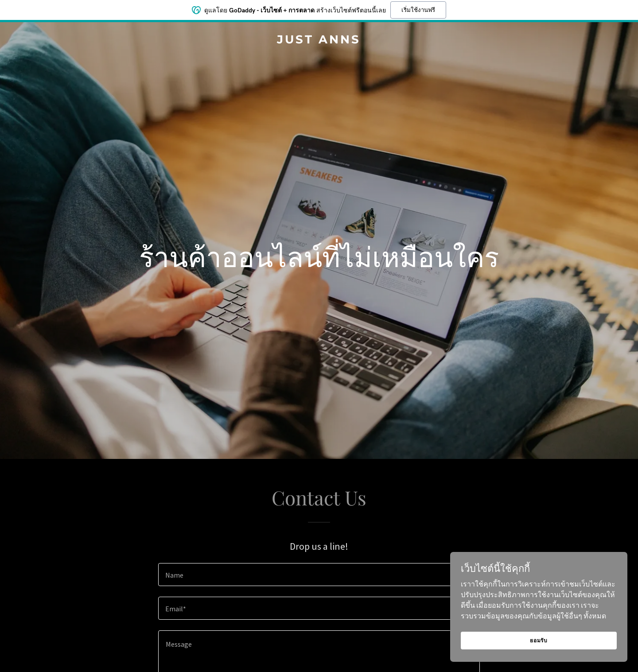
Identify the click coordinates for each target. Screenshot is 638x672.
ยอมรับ (539, 640)
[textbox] (319, 575)
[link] (319, 41)
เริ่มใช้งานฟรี (418, 9)
